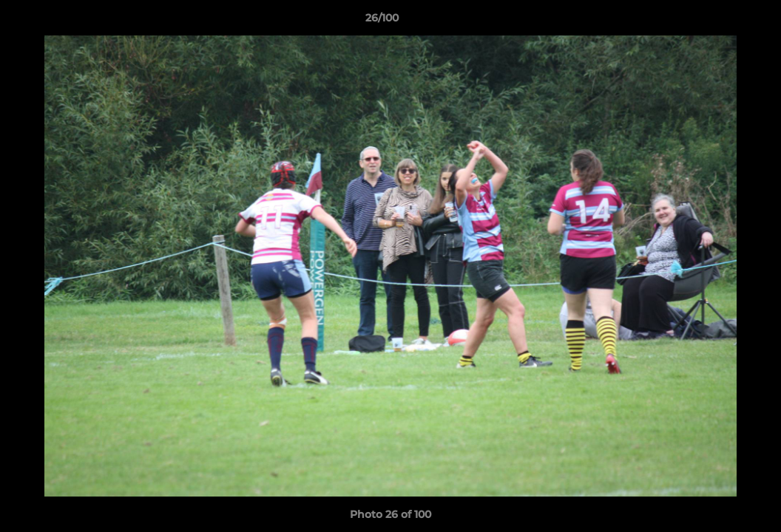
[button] (719, 21)
